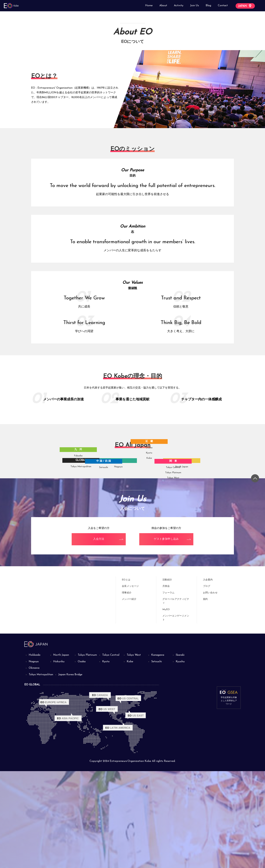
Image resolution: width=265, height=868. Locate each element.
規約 (205, 696)
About (163, 6)
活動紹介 (167, 677)
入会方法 (99, 636)
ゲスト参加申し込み (166, 636)
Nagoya (126, 499)
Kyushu (180, 758)
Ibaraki (180, 752)
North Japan (188, 498)
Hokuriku (59, 758)
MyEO (166, 706)
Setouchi (108, 518)
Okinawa (34, 765)
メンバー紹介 (129, 696)
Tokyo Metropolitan (78, 493)
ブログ (207, 683)
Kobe (156, 552)
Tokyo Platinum (180, 524)
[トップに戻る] (255, 575)
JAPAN (245, 6)
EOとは (126, 677)
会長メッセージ (130, 683)
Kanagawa (158, 752)
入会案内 (208, 677)
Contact (223, 6)
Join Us (195, 6)
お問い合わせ (210, 690)
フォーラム (168, 690)
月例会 (166, 683)
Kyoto (156, 547)
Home (149, 6)
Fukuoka (75, 521)
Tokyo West (180, 529)
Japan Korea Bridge (70, 771)
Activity (179, 6)
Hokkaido (35, 752)
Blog (208, 6)
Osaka (156, 542)
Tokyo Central (180, 518)
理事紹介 (127, 690)
